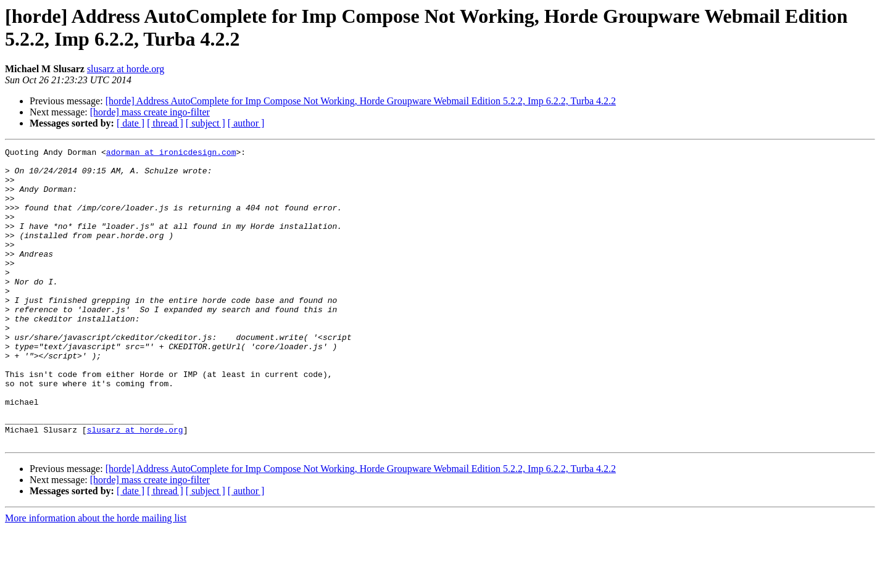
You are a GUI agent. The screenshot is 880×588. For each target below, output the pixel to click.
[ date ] (131, 123)
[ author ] (246, 123)
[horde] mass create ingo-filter (150, 112)
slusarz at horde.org (126, 69)
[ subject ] (205, 123)
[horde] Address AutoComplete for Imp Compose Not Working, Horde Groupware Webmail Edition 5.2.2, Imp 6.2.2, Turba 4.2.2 (361, 101)
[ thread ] (165, 123)
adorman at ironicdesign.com (171, 154)
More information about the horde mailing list (96, 577)
